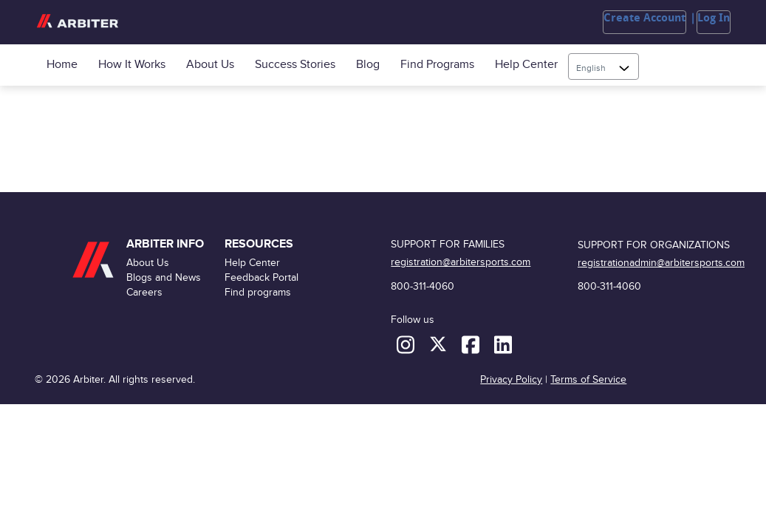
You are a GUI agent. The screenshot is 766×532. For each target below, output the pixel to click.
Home (62, 65)
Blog (368, 65)
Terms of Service (588, 379)
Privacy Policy (511, 379)
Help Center (526, 65)
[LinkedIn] (503, 344)
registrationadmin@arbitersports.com (661, 263)
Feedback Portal (261, 277)
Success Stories (295, 65)
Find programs (437, 65)
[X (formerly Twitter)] (440, 344)
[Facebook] (472, 344)
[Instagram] (407, 344)
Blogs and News (164, 277)
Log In (714, 18)
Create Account (644, 18)
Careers (144, 292)
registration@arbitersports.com (461, 262)
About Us (210, 65)
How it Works (132, 65)
